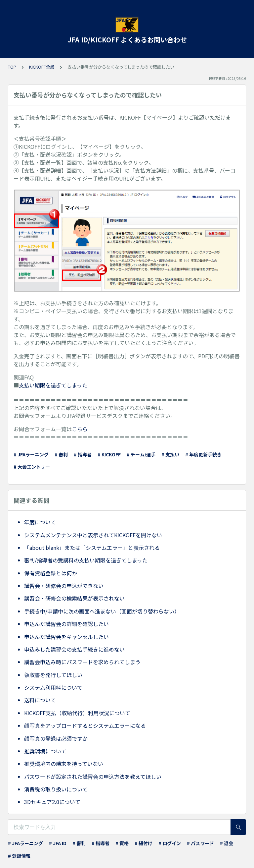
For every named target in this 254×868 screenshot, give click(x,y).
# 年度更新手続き (203, 454)
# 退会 (227, 843)
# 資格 (122, 843)
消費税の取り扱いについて (56, 789)
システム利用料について (53, 687)
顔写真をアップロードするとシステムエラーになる (85, 725)
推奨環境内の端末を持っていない (64, 764)
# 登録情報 (19, 856)
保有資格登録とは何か (51, 573)
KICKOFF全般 (42, 67)
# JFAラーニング (31, 454)
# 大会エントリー (32, 467)
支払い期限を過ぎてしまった (53, 385)
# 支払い (170, 454)
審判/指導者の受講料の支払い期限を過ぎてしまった (86, 560)
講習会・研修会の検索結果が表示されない (74, 598)
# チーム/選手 (141, 454)
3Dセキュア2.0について (52, 802)
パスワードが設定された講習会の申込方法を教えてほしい (93, 777)
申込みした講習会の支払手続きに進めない (74, 649)
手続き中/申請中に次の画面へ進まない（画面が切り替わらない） (102, 611)
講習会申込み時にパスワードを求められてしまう (82, 662)
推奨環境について (45, 751)
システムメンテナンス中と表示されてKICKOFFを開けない (93, 535)
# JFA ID (58, 843)
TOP (12, 67)
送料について (40, 700)
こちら (80, 429)
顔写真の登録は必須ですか (56, 738)
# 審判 (61, 454)
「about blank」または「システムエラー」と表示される (92, 548)
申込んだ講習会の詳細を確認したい (66, 624)
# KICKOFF (109, 454)
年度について (40, 522)
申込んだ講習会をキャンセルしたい (66, 637)
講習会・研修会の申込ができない (64, 586)
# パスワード (200, 843)
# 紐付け (144, 843)
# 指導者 (83, 454)
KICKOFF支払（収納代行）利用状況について (77, 713)
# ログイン (170, 843)
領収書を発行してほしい (53, 675)
